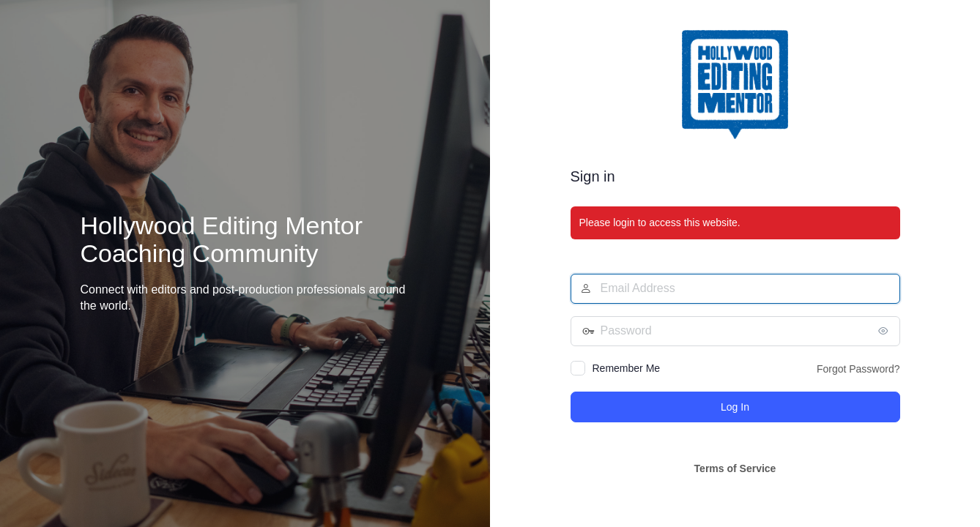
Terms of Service (735, 468)
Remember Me (627, 368)
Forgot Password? (858, 369)
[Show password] (886, 331)
